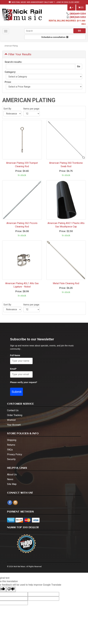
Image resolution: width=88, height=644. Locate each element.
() (81, 7)
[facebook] (10, 503)
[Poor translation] (11, 589)
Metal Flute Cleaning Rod (66, 283)
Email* (13, 369)
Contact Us (13, 410)
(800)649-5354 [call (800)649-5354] (78, 14)
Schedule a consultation (55, 37)
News (10, 479)
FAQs (10, 450)
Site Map (12, 484)
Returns (11, 445)
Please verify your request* (24, 382)
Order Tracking (15, 415)
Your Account (14, 425)
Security (11, 459)
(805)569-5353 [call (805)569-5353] (78, 17)
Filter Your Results (18, 54)
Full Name (15, 355)
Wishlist (11, 420)
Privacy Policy (15, 454)
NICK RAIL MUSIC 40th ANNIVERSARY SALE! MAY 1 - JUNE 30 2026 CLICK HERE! (45, 2)
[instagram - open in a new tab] (15, 503)
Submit (16, 392)
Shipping (12, 440)
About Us (12, 474)
